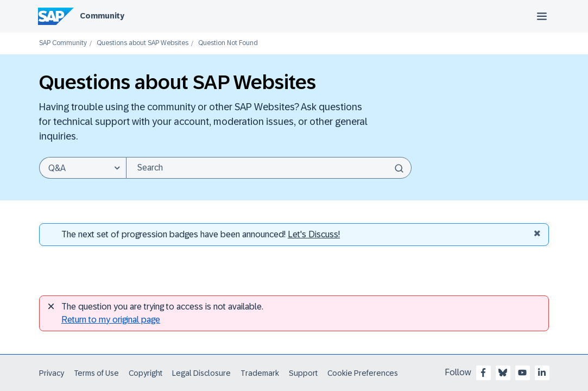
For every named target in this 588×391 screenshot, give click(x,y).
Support (303, 373)
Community (102, 16)
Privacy (52, 373)
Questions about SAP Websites (143, 43)
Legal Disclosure (201, 373)
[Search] (269, 168)
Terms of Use (96, 373)
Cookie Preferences (363, 373)
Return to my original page (111, 320)
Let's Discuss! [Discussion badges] (314, 234)
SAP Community (63, 43)
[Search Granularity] (83, 168)
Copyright (146, 373)
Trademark (260, 373)
